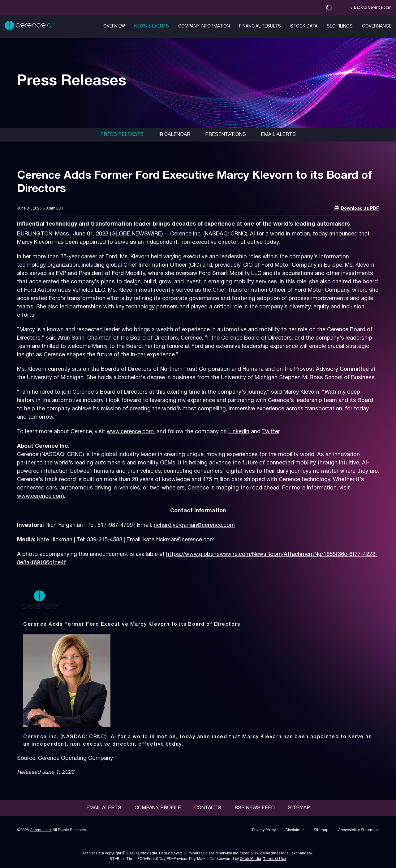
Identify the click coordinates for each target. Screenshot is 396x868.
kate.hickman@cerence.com (179, 540)
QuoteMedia (146, 853)
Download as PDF (356, 208)
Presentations (226, 135)
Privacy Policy (264, 830)
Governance (377, 26)
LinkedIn (239, 432)
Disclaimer (295, 830)
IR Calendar (174, 135)
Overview (114, 26)
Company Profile (158, 808)
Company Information (204, 26)
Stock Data (304, 26)
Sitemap (299, 808)
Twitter (271, 432)
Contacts (208, 808)
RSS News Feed (255, 808)
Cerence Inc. (186, 234)
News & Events (152, 26)
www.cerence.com (130, 432)
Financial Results (260, 26)
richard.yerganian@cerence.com (194, 525)
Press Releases (122, 135)
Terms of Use (274, 859)
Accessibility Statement (359, 830)
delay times (270, 853)
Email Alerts (278, 135)
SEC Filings (340, 26)
